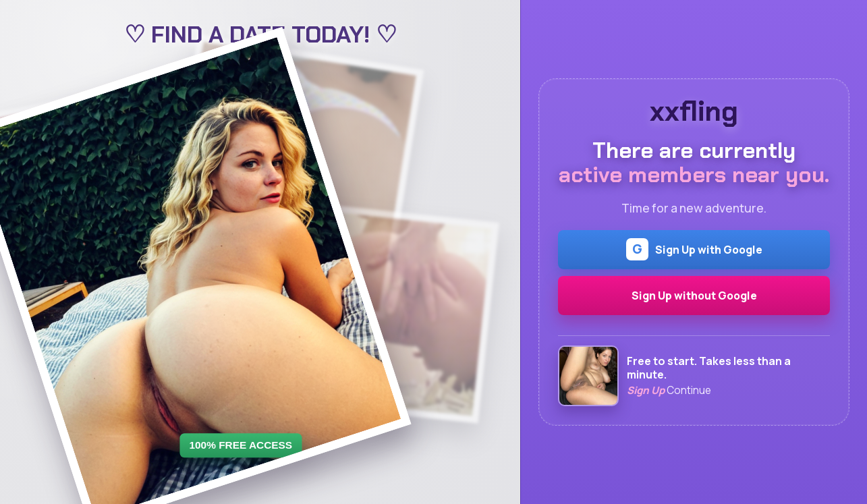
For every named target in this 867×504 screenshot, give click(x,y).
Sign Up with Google (694, 249)
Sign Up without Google (694, 296)
